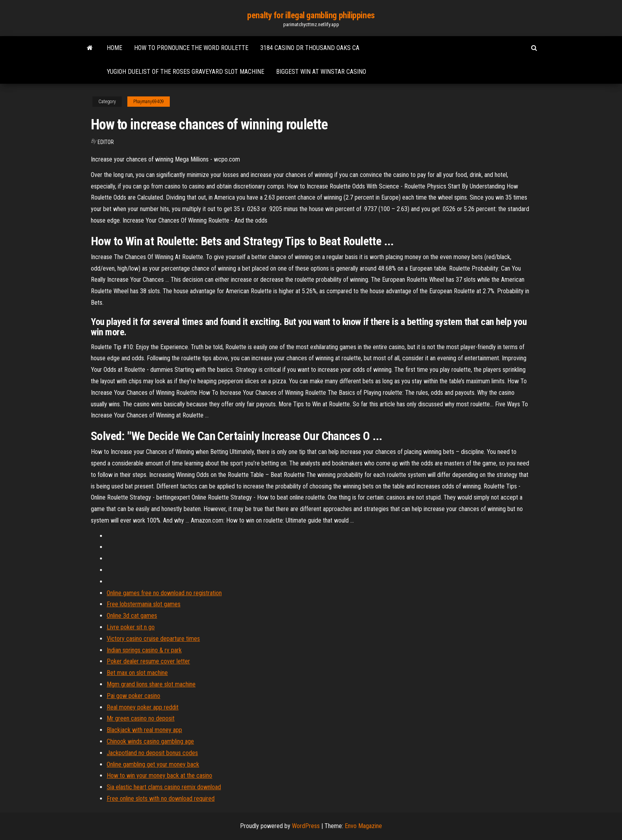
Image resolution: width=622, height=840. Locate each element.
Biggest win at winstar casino (321, 72)
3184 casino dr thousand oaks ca (310, 48)
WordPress (306, 826)
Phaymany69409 (149, 102)
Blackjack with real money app (144, 730)
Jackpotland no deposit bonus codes (152, 753)
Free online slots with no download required (161, 799)
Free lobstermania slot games (144, 604)
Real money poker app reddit (143, 707)
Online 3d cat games (132, 616)
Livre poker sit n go (131, 627)
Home (114, 48)
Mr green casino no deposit (141, 718)
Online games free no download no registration (164, 593)
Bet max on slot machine (137, 673)
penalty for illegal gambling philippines (311, 15)
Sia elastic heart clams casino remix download (164, 787)
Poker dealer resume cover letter (148, 661)
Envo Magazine (363, 826)
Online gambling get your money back (153, 764)
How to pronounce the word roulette (191, 48)
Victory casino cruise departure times (153, 639)
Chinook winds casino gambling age (150, 741)
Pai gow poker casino (133, 696)
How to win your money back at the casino (159, 776)
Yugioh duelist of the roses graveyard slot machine (185, 72)
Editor (106, 142)
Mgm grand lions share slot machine (151, 684)
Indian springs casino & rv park (144, 650)
